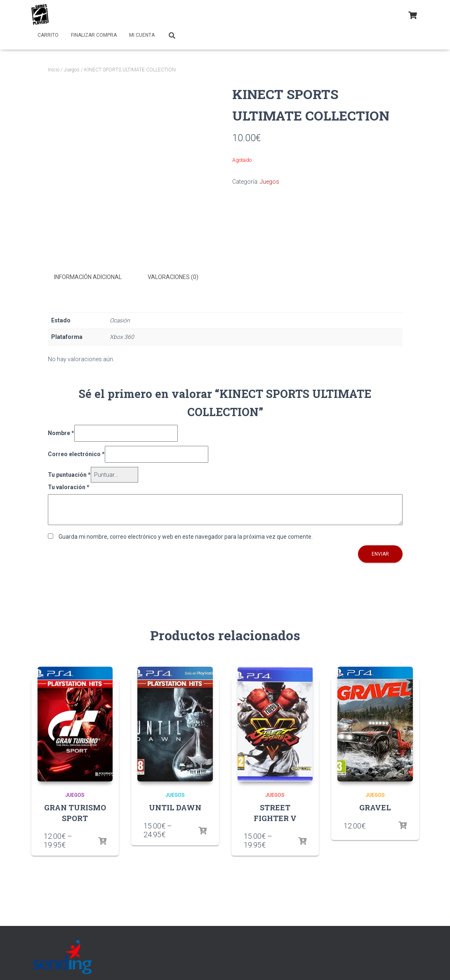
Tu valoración (69, 487)
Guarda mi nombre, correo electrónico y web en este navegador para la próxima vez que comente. (186, 536)
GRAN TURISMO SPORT (75, 812)
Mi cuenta (142, 35)
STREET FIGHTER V (275, 812)
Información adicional (88, 277)
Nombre (61, 433)
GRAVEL (375, 807)
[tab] (94, 277)
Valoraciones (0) (173, 277)
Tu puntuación (69, 474)
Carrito (48, 35)
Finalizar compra (94, 35)
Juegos (72, 70)
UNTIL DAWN (175, 807)
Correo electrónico (76, 454)
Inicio (54, 70)
